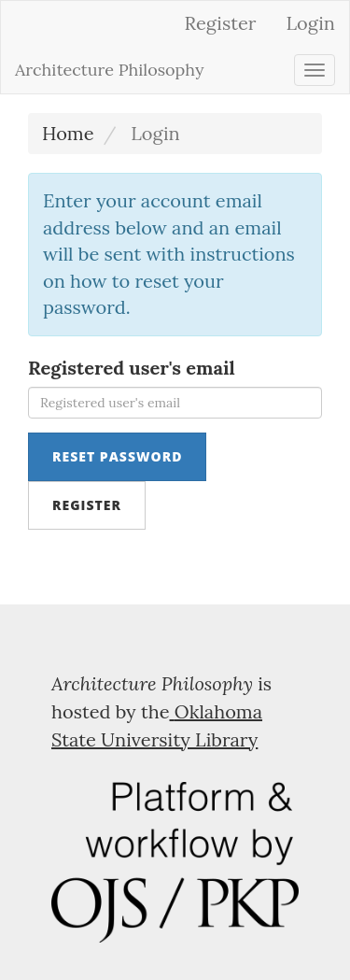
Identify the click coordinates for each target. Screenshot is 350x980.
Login (310, 23)
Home (68, 133)
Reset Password (117, 456)
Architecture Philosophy (109, 70)
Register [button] (87, 505)
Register (221, 23)
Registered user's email (132, 368)
